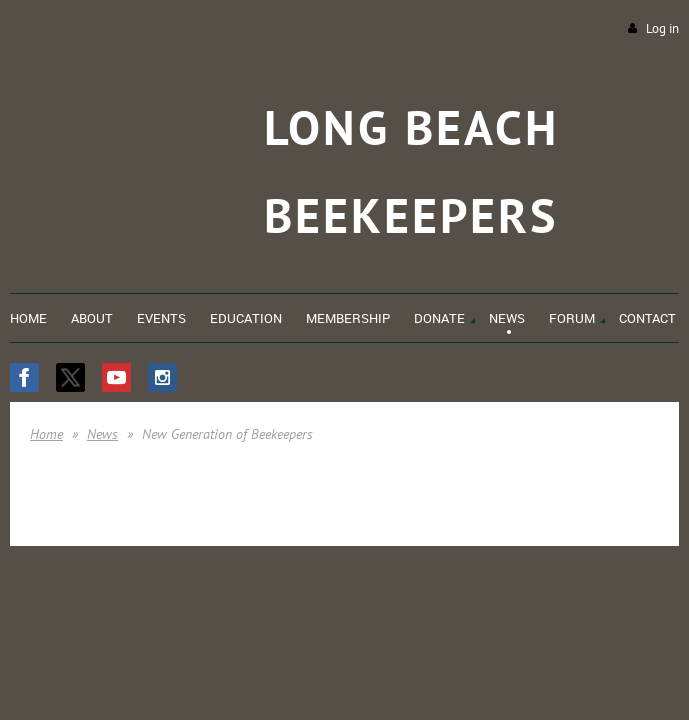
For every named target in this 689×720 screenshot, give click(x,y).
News (102, 434)
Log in (662, 28)
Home (46, 434)
